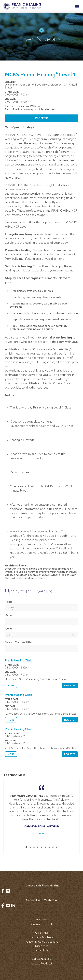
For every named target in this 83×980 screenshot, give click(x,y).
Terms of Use (41, 946)
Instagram (8, 887)
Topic (9, 602)
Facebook (3, 887)
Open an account (41, 920)
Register (42, 119)
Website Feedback (42, 960)
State (9, 629)
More (11, 686)
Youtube (8, 902)
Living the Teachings (42, 934)
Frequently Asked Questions (42, 938)
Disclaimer (41, 942)
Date (8, 615)
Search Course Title (18, 642)
